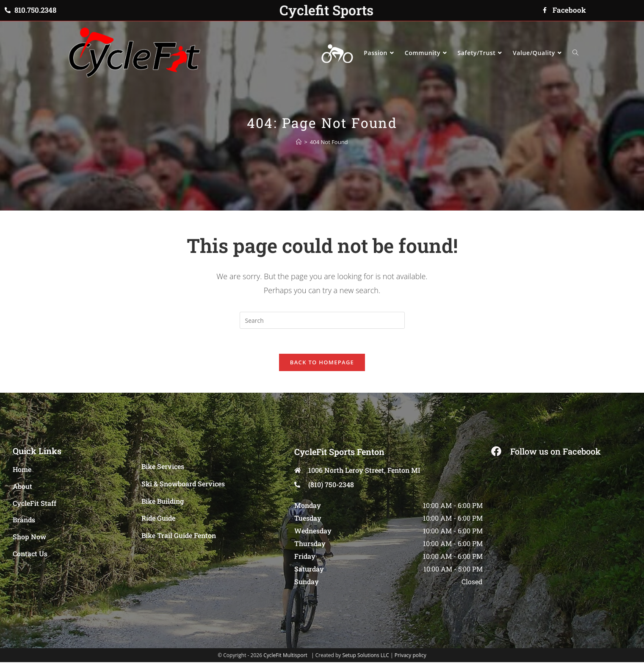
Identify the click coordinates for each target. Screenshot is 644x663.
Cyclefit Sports (326, 10)
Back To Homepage (322, 363)
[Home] (299, 142)
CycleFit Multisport (285, 656)
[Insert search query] (322, 320)
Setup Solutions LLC (365, 656)
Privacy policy (410, 656)
